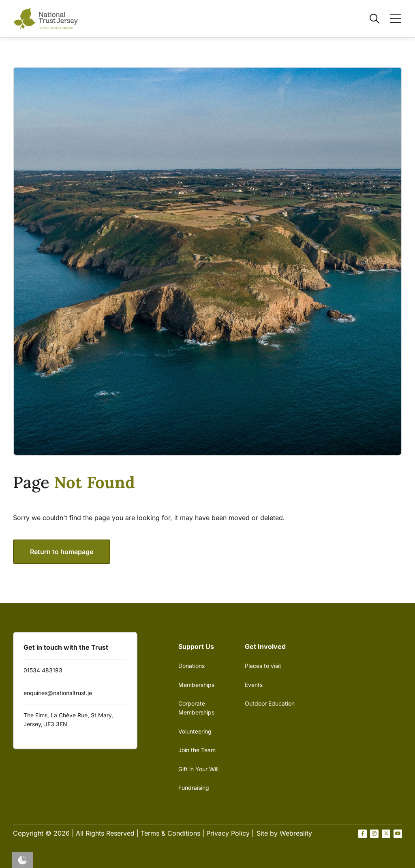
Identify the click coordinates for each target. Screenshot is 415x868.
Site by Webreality (284, 833)
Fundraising (194, 788)
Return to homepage (62, 552)
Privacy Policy (228, 833)
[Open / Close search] (370, 19)
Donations (191, 666)
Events (254, 685)
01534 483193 (43, 670)
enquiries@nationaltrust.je (58, 693)
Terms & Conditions (170, 833)
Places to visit (263, 666)
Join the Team (197, 750)
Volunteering (195, 731)
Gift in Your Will (198, 769)
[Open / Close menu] (391, 19)
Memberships (196, 685)
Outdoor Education (270, 703)
